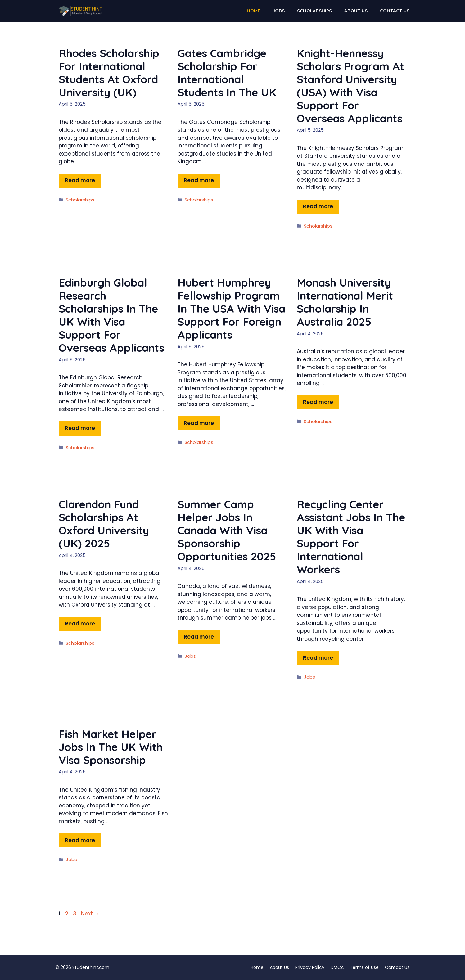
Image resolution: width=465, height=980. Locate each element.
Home (253, 11)
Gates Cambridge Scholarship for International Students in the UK (227, 73)
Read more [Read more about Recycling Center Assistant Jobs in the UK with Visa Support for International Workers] (318, 658)
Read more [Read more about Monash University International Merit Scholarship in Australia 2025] (318, 402)
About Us (356, 11)
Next (90, 914)
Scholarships (314, 11)
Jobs (279, 11)
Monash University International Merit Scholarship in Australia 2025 (345, 302)
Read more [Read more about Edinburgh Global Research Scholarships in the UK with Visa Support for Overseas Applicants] (80, 428)
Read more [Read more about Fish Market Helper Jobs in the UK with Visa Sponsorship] (80, 840)
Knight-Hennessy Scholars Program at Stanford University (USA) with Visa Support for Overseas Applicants (350, 86)
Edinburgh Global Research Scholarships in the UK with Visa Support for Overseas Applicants (111, 315)
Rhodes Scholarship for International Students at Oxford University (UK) (109, 73)
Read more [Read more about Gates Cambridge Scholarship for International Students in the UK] (199, 180)
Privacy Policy (310, 967)
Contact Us (395, 11)
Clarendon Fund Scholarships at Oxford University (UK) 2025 (104, 524)
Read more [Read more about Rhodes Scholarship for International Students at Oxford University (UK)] (80, 180)
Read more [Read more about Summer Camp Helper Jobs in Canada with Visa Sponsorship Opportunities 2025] (199, 637)
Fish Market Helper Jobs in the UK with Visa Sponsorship (111, 747)
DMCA (337, 967)
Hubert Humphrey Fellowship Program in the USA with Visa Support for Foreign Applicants (231, 309)
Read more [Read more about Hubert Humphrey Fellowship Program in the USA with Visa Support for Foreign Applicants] (199, 423)
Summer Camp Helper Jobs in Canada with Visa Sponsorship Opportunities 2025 (227, 530)
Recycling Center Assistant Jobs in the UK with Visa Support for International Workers (351, 537)
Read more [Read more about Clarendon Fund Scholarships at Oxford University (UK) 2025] (80, 624)
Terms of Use (364, 967)
